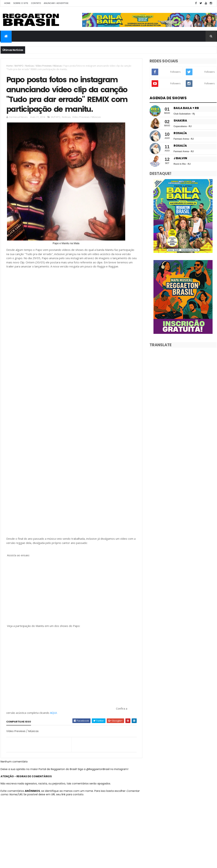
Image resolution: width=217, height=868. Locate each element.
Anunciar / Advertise (56, 3)
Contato (36, 3)
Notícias (30, 66)
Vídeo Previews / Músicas (49, 66)
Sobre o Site (21, 3)
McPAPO (19, 66)
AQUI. (54, 713)
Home (7, 3)
